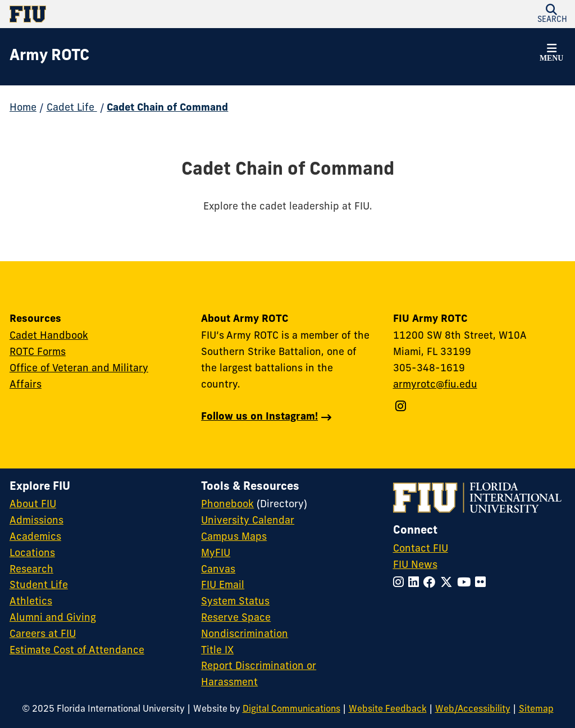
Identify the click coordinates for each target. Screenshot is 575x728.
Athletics (31, 602)
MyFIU (216, 554)
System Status (235, 602)
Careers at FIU (43, 634)
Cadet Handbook (49, 336)
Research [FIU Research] (31, 570)
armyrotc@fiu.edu (435, 385)
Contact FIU (421, 549)
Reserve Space (236, 618)
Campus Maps (234, 537)
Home (23, 108)
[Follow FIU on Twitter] (449, 583)
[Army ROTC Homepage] (49, 57)
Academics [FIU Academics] (35, 537)
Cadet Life (72, 108)
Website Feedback (388, 709)
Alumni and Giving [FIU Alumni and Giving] (53, 618)
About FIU (33, 505)
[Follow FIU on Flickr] (483, 583)
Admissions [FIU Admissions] (36, 521)
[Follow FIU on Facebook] (432, 583)
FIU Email (223, 586)
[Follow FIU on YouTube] (466, 583)
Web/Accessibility (473, 709)
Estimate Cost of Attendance (77, 651)
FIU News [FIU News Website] (415, 565)
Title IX (217, 651)
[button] (551, 54)
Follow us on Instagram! (259, 417)
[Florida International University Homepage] (149, 14)
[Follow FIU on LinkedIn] (416, 583)
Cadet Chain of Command (167, 108)
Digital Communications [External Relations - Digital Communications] (291, 709)
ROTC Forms (38, 352)
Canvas (218, 570)
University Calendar (248, 521)
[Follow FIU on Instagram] (401, 583)
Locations (32, 554)
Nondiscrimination (245, 634)
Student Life (39, 586)
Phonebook (227, 505)
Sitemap (536, 709)
